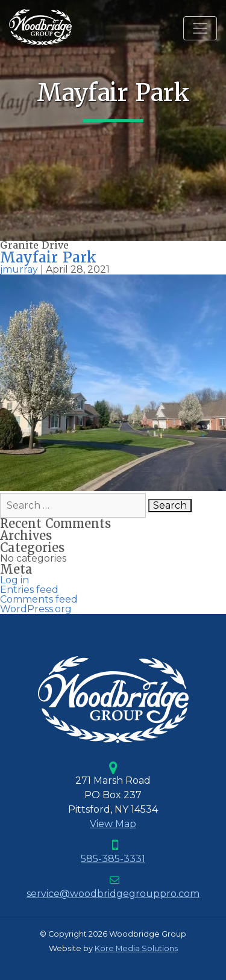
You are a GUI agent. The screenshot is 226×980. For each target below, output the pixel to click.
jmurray (19, 269)
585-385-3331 (113, 859)
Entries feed (29, 590)
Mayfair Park (48, 257)
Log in (14, 580)
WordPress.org (36, 609)
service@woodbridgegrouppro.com (113, 894)
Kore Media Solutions (136, 948)
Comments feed (39, 599)
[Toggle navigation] (200, 28)
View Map (113, 824)
